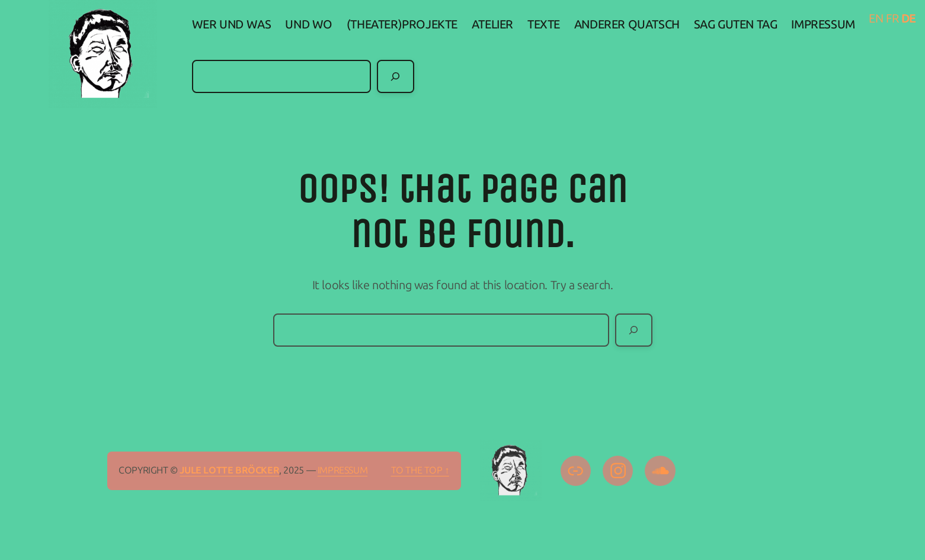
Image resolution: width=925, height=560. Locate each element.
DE (909, 18)
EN (876, 18)
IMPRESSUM (343, 470)
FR (892, 18)
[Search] (396, 76)
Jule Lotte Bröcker (229, 470)
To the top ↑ (420, 470)
